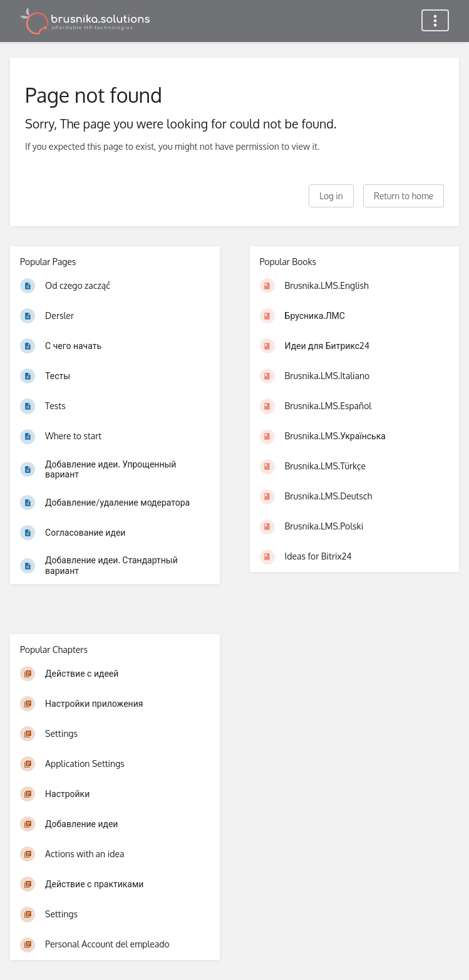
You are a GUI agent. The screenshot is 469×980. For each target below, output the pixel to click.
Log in (331, 196)
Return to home (404, 196)
